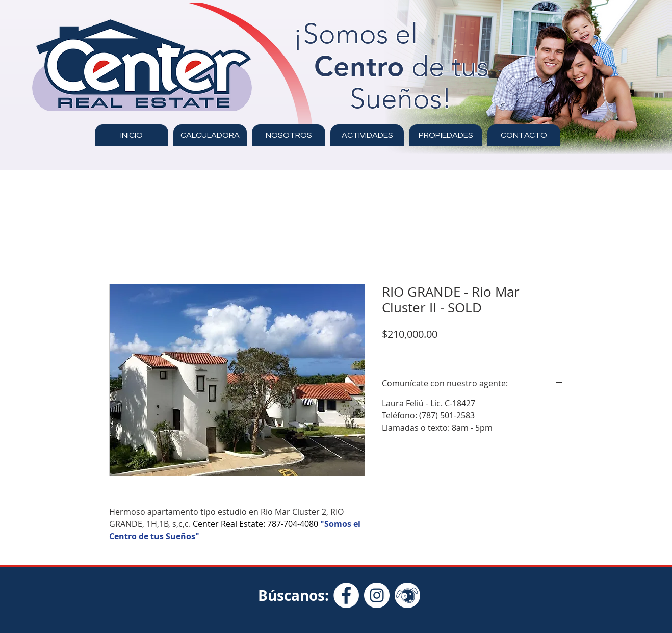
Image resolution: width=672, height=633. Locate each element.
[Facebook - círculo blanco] (346, 595)
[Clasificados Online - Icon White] (407, 595)
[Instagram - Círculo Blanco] (377, 595)
